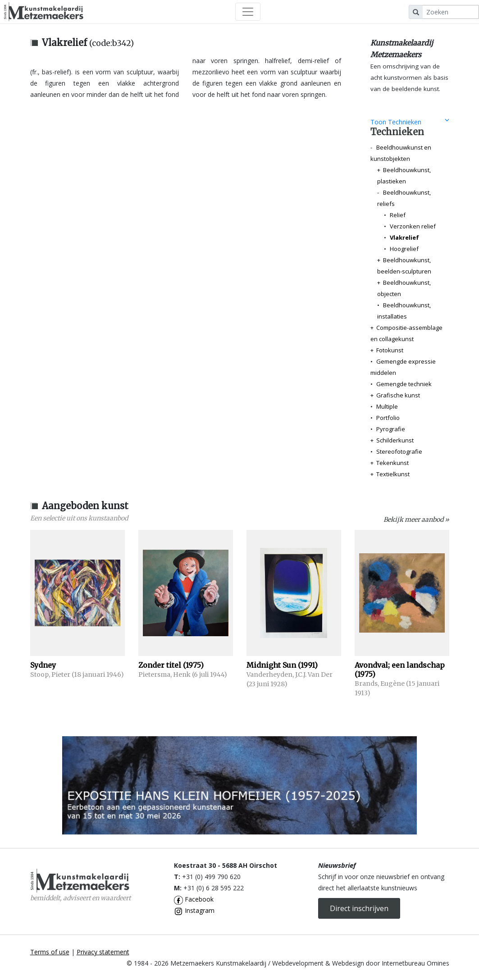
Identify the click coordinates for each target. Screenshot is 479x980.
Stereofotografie (399, 451)
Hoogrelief (404, 249)
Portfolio (388, 418)
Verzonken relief (413, 226)
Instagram (194, 910)
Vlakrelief (404, 237)
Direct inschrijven (359, 908)
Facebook (194, 899)
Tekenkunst (392, 463)
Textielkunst (393, 474)
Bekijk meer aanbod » (416, 520)
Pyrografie (391, 429)
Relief (398, 215)
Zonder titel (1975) (171, 665)
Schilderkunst (395, 440)
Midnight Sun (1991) (282, 665)
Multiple (387, 406)
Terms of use (50, 952)
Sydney (43, 665)
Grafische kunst (398, 395)
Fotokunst (390, 350)
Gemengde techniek (404, 384)
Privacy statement (103, 952)
